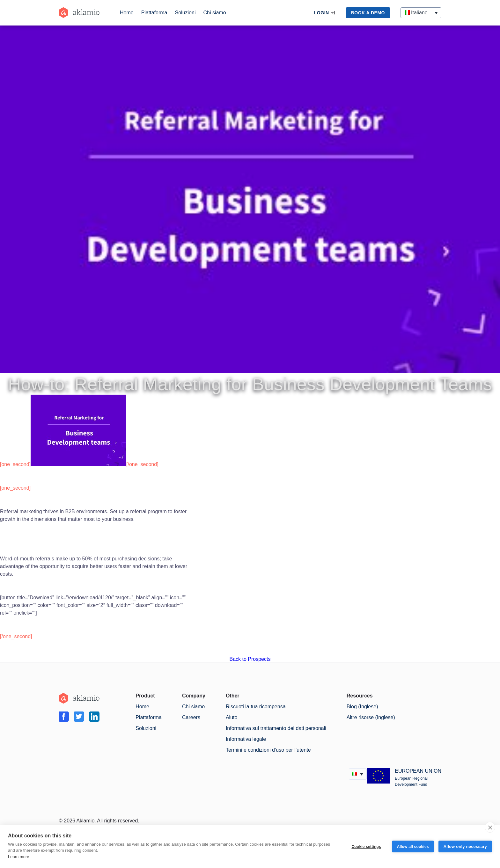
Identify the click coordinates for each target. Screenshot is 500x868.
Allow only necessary (465, 846)
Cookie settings (366, 847)
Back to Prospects (250, 659)
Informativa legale (246, 739)
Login (322, 13)
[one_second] (15, 464)
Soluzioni (185, 13)
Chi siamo (214, 13)
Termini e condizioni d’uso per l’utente (268, 750)
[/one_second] (142, 464)
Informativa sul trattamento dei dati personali (276, 728)
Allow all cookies (413, 847)
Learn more (18, 857)
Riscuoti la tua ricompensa (256, 707)
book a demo (368, 13)
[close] (490, 827)
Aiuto (232, 717)
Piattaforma (154, 13)
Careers (191, 717)
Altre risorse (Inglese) (371, 717)
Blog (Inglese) (362, 707)
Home (127, 13)
